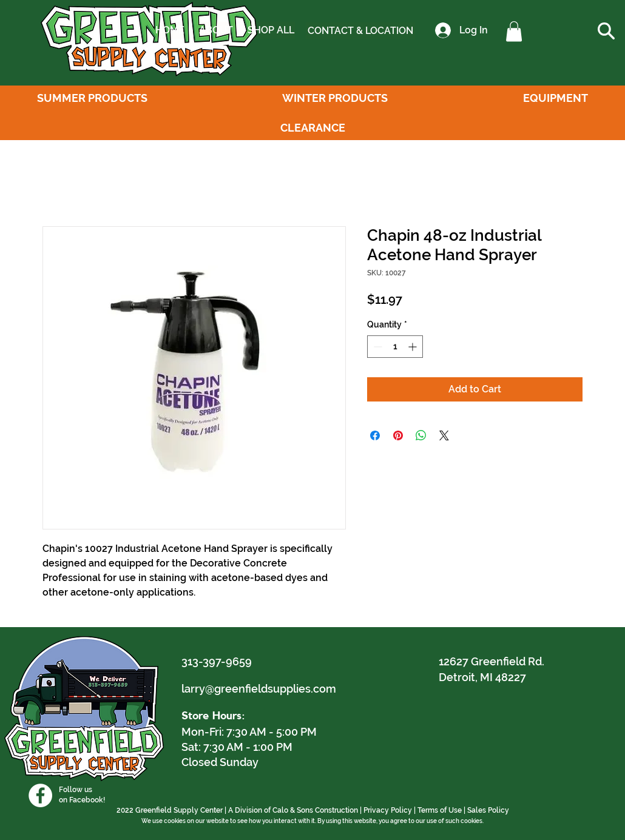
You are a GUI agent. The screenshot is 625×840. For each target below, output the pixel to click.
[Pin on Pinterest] (398, 435)
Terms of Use (440, 810)
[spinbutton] (395, 347)
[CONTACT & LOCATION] (360, 31)
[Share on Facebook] (375, 435)
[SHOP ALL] (271, 30)
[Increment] (414, 347)
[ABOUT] (216, 30)
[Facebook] (40, 795)
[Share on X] (444, 435)
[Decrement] (377, 347)
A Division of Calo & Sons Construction (293, 810)
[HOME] (170, 30)
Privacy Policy (388, 810)
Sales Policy (488, 810)
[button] (514, 31)
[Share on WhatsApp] (421, 435)
